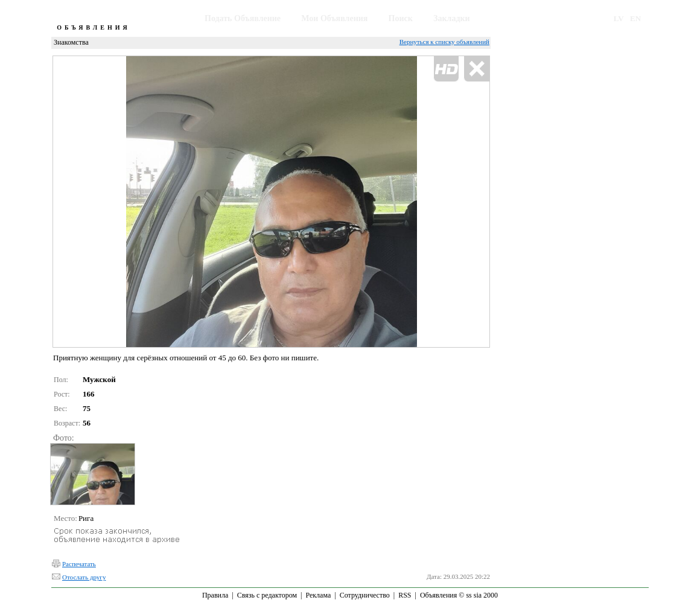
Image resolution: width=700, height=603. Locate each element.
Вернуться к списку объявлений (444, 42)
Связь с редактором (267, 595)
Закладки (452, 18)
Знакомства (71, 42)
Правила (215, 595)
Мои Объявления (334, 18)
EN (635, 18)
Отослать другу (84, 577)
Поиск (401, 18)
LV (619, 18)
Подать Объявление (243, 18)
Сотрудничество (365, 595)
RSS (405, 595)
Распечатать (79, 564)
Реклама (318, 595)
